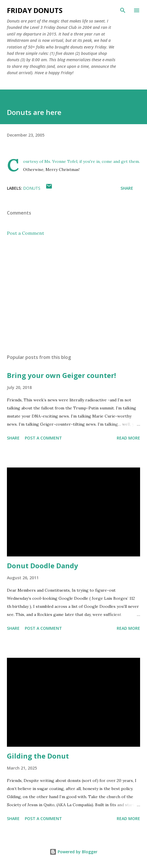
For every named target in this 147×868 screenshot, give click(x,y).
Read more (128, 438)
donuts (32, 188)
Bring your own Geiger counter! (61, 375)
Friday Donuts (35, 10)
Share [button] (127, 188)
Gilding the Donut (38, 756)
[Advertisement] (73, 295)
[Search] (123, 10)
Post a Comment (26, 233)
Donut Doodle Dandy (43, 566)
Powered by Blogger (73, 852)
